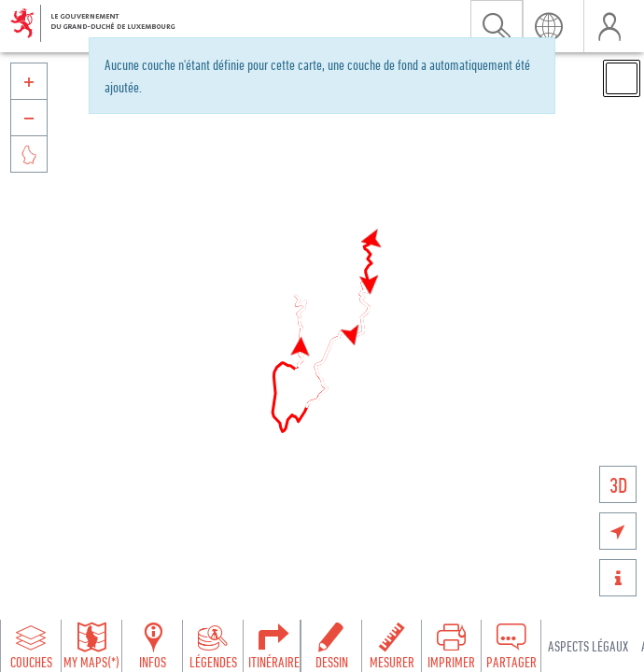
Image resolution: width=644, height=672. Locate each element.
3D (618, 485)
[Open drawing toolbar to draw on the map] (331, 646)
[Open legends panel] (213, 646)
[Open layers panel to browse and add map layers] (31, 646)
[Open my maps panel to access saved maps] (91, 646)
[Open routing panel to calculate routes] (273, 646)
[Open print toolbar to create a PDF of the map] (451, 646)
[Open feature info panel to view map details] (152, 646)
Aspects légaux (588, 646)
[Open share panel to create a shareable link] (511, 646)
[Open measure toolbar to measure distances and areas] (391, 646)
